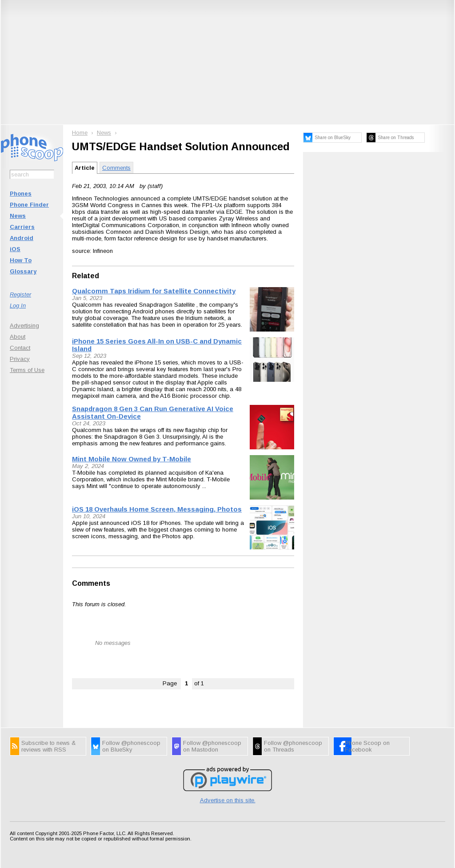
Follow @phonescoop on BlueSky (131, 746)
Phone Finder (29, 205)
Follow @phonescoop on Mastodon (212, 746)
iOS (15, 249)
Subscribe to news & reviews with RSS (48, 746)
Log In (18, 306)
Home (80, 133)
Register (20, 294)
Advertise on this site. (228, 800)
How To (21, 260)
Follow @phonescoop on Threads (293, 746)
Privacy (20, 359)
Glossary (23, 271)
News (18, 216)
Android (22, 238)
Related (86, 276)
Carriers (22, 227)
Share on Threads (396, 138)
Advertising (24, 326)
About (18, 337)
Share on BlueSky (333, 138)
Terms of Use (27, 370)
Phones (21, 194)
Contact (20, 348)
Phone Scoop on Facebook (367, 746)
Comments (116, 168)
